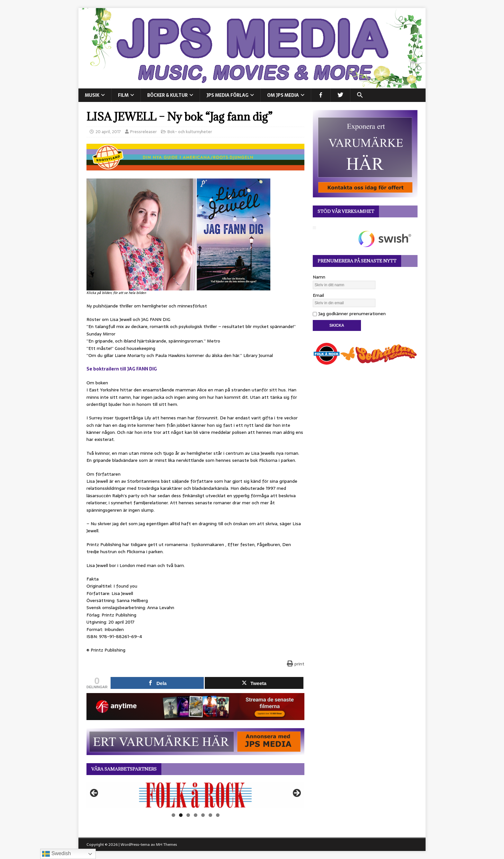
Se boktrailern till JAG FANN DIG (122, 369)
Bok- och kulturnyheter (190, 132)
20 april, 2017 (108, 132)
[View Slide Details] (195, 795)
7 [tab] (218, 815)
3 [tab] (188, 815)
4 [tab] (196, 815)
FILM (123, 95)
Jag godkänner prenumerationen (349, 314)
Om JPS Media (283, 95)
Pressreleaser (144, 132)
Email (318, 295)
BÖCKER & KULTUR (167, 95)
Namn (319, 277)
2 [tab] (181, 815)
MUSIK (92, 95)
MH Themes (166, 845)
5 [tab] (203, 815)
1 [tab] (173, 815)
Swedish (56, 854)
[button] (360, 95)
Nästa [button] (296, 793)
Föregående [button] (94, 793)
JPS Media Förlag (227, 95)
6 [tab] (210, 815)
